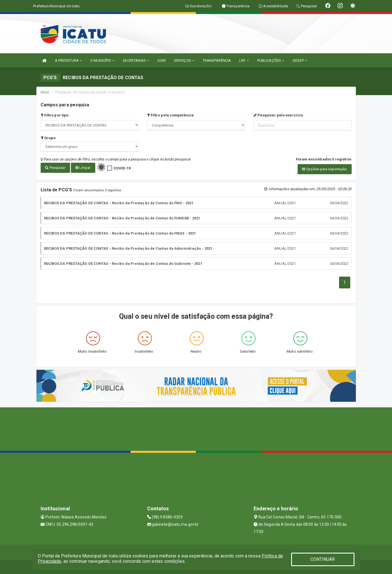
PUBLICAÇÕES (271, 60)
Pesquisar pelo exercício (278, 115)
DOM (162, 60)
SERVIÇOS (184, 60)
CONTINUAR (323, 559)
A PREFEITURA (68, 60)
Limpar (83, 168)
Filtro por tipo (55, 115)
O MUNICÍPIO (102, 60)
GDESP (300, 60)
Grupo (48, 138)
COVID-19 (122, 168)
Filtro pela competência (171, 115)
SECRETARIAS (136, 60)
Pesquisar (55, 168)
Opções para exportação (324, 169)
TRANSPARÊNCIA (217, 60)
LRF (244, 60)
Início (45, 92)
